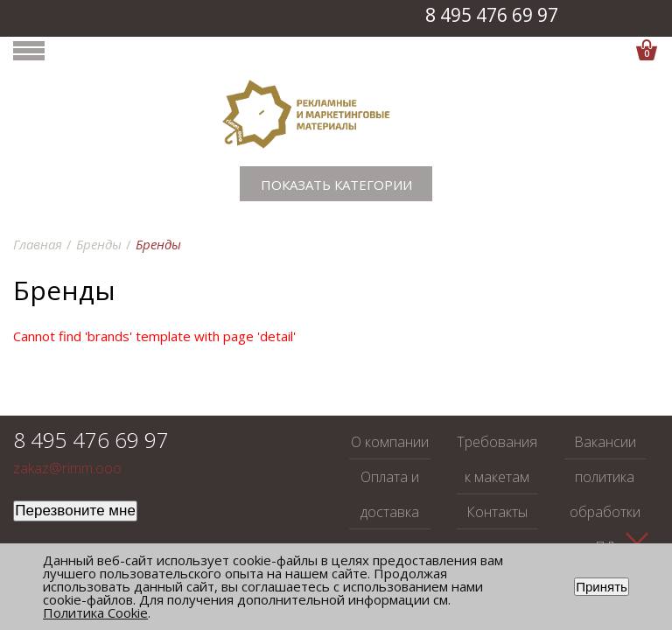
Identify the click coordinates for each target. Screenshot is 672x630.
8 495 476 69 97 (492, 15)
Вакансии (605, 442)
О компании (390, 442)
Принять (602, 587)
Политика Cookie (95, 612)
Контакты (497, 512)
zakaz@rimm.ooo (67, 469)
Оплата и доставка (390, 494)
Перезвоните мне (75, 511)
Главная (38, 244)
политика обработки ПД (605, 512)
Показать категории (336, 185)
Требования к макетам (497, 459)
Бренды (99, 244)
